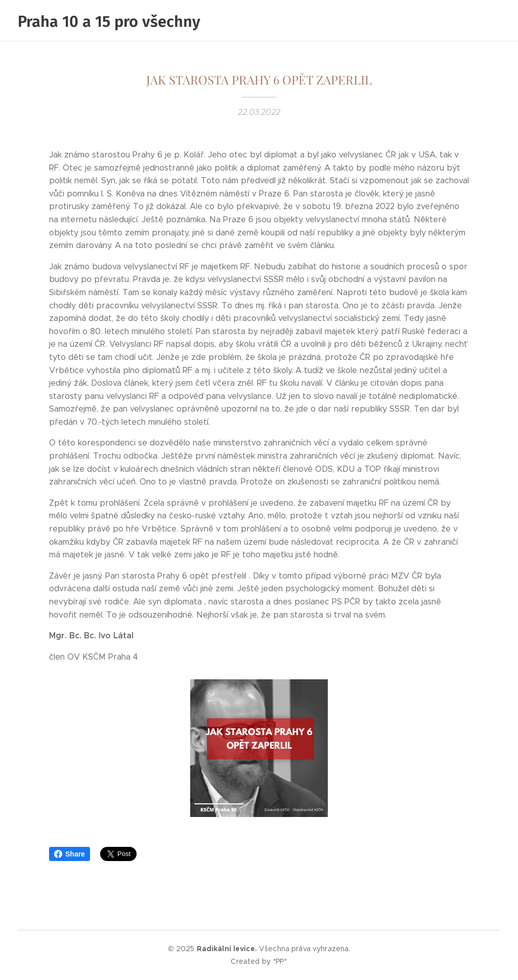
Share (70, 854)
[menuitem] (455, 21)
